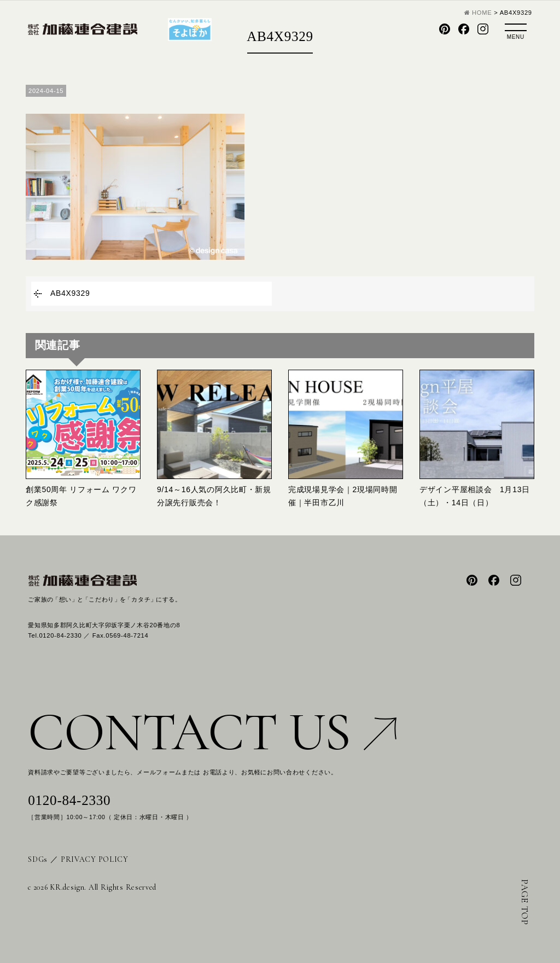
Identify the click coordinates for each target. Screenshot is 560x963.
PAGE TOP (525, 902)
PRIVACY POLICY (95, 859)
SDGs (38, 859)
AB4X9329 (70, 293)
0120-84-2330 (69, 800)
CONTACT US (212, 732)
